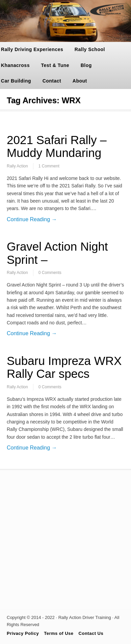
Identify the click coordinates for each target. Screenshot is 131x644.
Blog (86, 65)
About (80, 81)
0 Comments (50, 273)
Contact (52, 81)
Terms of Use (59, 633)
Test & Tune (55, 65)
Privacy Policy (23, 633)
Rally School (90, 49)
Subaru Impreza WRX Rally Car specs (64, 367)
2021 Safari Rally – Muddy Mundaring (57, 146)
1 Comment (49, 166)
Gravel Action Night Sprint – (57, 253)
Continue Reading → (32, 219)
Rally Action (17, 166)
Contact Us (91, 633)
